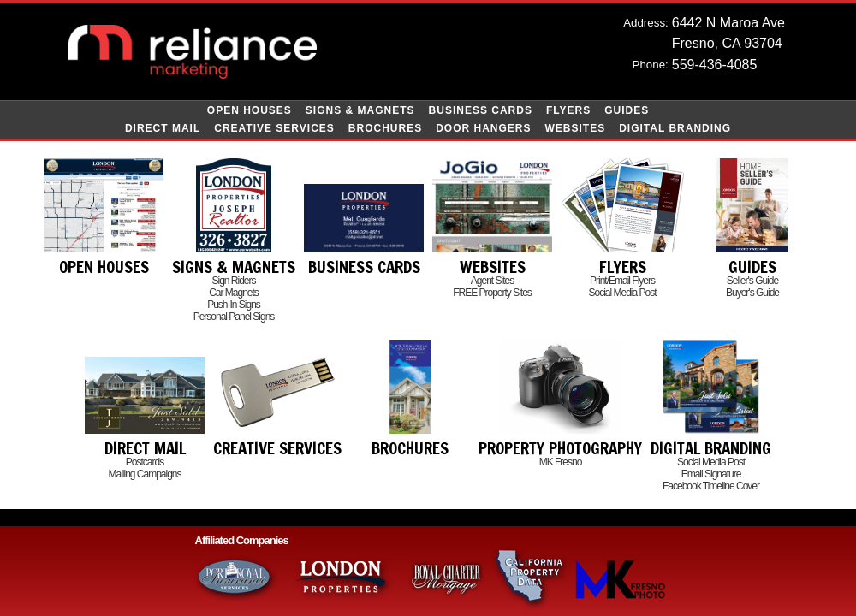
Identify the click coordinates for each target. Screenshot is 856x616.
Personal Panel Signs (234, 317)
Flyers (568, 110)
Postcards (145, 462)
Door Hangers (483, 128)
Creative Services (274, 128)
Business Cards (481, 110)
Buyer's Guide (752, 293)
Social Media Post (622, 293)
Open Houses (250, 110)
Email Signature (711, 474)
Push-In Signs (234, 305)
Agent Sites (492, 281)
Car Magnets (234, 293)
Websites (576, 128)
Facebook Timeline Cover (711, 486)
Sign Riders (233, 281)
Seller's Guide (752, 281)
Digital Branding (675, 128)
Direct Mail (163, 128)
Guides (627, 110)
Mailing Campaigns (144, 474)
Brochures (385, 128)
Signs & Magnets (360, 110)
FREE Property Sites (492, 293)
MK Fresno (561, 462)
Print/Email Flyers (622, 281)
